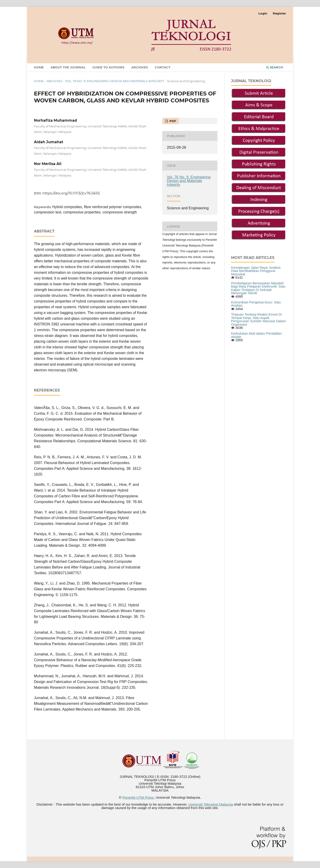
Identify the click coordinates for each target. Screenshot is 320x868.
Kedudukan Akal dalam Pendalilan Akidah (256, 335)
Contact (163, 67)
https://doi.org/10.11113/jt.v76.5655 (71, 193)
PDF (172, 121)
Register (279, 13)
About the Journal (68, 67)
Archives (140, 67)
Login (263, 13)
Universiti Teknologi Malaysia (211, 804)
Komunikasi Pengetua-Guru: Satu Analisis (256, 304)
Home (39, 67)
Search (275, 67)
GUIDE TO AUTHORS (108, 67)
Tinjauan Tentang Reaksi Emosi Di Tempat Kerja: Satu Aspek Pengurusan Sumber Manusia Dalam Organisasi (258, 319)
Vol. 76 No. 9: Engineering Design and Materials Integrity (115, 81)
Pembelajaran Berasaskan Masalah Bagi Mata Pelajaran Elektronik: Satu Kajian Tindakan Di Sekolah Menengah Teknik (258, 288)
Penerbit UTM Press (138, 797)
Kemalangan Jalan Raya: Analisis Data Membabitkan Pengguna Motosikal (256, 271)
